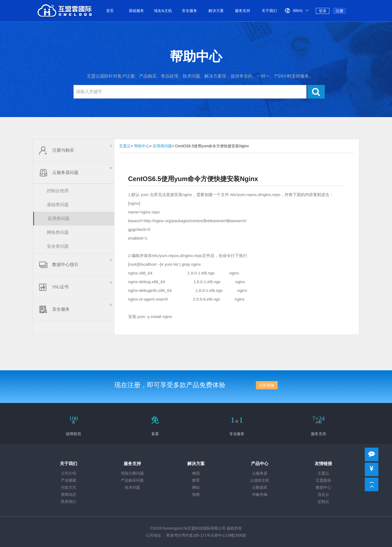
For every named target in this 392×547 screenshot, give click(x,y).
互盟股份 (323, 480)
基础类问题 (58, 205)
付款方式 (69, 488)
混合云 (323, 495)
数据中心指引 (74, 265)
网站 (196, 488)
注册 (339, 11)
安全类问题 (58, 246)
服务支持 (243, 11)
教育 (196, 480)
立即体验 (267, 385)
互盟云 (125, 146)
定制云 (323, 502)
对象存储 (260, 495)
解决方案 (216, 11)
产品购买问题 (132, 480)
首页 (110, 11)
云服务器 (260, 473)
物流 (196, 473)
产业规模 (69, 480)
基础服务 (136, 11)
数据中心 (323, 488)
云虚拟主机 (260, 480)
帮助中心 (142, 146)
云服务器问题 (74, 173)
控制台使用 (58, 191)
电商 (196, 495)
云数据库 (260, 488)
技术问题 (132, 488)
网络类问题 (58, 232)
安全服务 (189, 11)
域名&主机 (163, 11)
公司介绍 (69, 473)
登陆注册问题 (132, 473)
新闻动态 (69, 495)
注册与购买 (74, 150)
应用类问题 (59, 219)
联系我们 (69, 502)
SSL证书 (74, 287)
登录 (323, 11)
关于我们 (269, 11)
